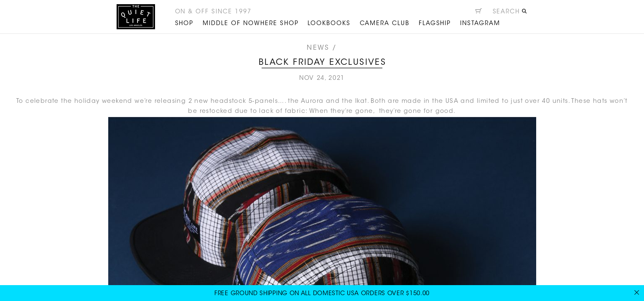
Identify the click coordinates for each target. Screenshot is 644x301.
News (318, 48)
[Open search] (510, 13)
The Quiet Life (136, 17)
